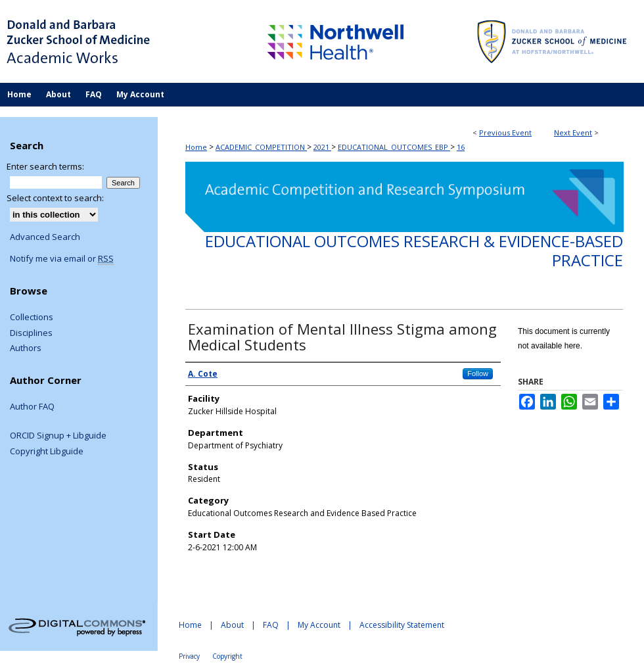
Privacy (189, 656)
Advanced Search (45, 237)
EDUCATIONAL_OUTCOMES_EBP (394, 147)
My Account (319, 625)
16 (461, 147)
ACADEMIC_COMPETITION (261, 147)
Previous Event (505, 132)
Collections (32, 318)
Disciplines (31, 333)
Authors (26, 348)
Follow (478, 373)
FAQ (271, 625)
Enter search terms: (45, 166)
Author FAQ (32, 407)
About (232, 625)
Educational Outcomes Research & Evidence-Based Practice (414, 250)
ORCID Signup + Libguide (58, 436)
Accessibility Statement (402, 625)
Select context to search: (55, 198)
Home (196, 147)
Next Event (573, 132)
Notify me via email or (62, 259)
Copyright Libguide (47, 452)
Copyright (227, 656)
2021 (322, 147)
